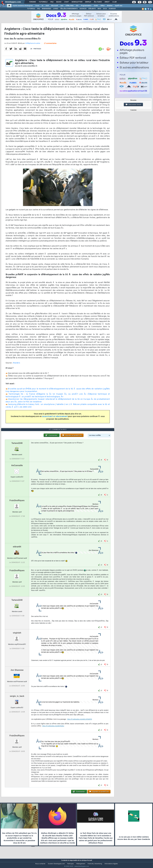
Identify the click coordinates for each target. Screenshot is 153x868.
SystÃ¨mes (119, 6)
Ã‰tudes (98, 2)
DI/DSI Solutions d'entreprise (23, 6)
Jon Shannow (17, 675)
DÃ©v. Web (70, 6)
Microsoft (55, 6)
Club (114, 2)
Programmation (86, 6)
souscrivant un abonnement (55, 418)
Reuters (17, 365)
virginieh (17, 638)
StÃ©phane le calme (33, 45)
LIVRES (56, 9)
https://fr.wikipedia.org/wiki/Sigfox (53, 731)
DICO (105, 9)
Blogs (59, 2)
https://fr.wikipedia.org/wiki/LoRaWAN (80, 724)
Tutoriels (43, 2)
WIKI (99, 9)
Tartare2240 (17, 448)
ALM (47, 6)
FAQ (52, 2)
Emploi (88, 2)
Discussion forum (133, 105)
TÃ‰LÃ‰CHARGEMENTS (69, 9)
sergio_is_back (17, 701)
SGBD (96, 6)
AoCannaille (17, 470)
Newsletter (77, 2)
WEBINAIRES (46, 9)
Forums (33, 2)
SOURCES (83, 9)
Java (62, 6)
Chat (66, 2)
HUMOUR (112, 9)
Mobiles (110, 6)
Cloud (37, 6)
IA (42, 6)
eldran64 (17, 551)
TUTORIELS (31, 9)
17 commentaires (50, 45)
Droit (107, 2)
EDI (77, 6)
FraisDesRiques (17, 505)
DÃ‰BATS (92, 9)
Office (102, 6)
